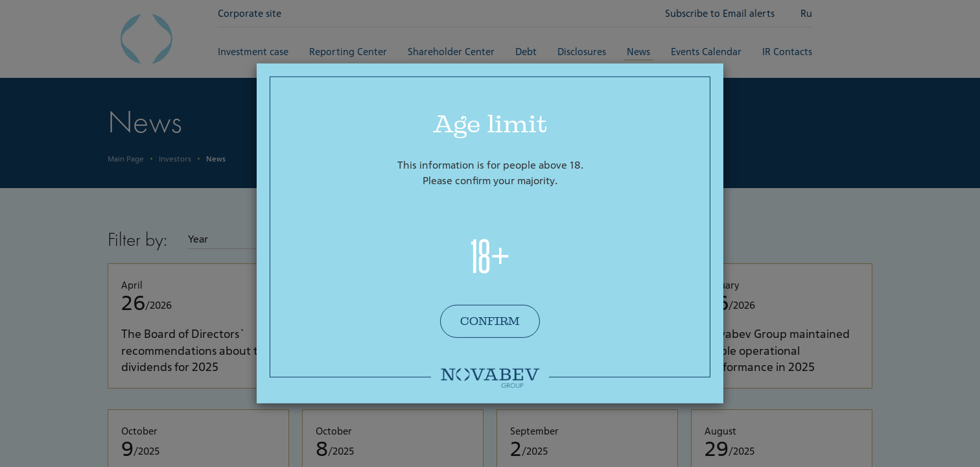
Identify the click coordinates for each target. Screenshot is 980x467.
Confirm (490, 321)
